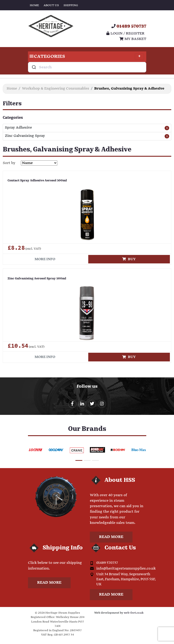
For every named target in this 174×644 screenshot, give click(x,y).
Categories (86, 57)
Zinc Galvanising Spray (25, 136)
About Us (51, 5)
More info (45, 259)
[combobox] (87, 67)
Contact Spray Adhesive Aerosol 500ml (37, 181)
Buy (129, 259)
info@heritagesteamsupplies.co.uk (126, 568)
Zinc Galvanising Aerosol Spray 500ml (37, 279)
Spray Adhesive (18, 128)
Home (34, 5)
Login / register (125, 33)
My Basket (133, 39)
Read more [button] (111, 537)
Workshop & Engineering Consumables (56, 89)
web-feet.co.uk (134, 613)
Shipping (71, 5)
